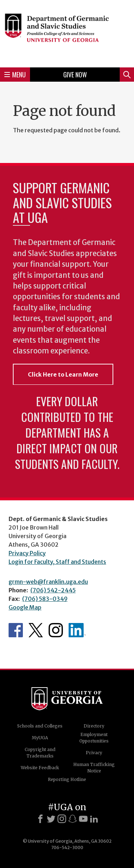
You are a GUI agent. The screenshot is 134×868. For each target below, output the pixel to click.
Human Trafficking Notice (94, 768)
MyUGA (40, 738)
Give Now (75, 75)
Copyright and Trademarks (40, 753)
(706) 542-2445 (53, 590)
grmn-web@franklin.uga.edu (48, 582)
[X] (51, 819)
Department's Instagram (56, 630)
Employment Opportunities (94, 738)
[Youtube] (83, 819)
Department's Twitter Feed (36, 630)
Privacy (94, 753)
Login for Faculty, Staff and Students (57, 562)
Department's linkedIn (77, 630)
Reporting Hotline (67, 779)
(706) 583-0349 (45, 599)
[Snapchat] (73, 819)
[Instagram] (62, 819)
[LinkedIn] (94, 819)
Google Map (25, 607)
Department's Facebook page (16, 630)
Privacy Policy (27, 553)
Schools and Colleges (40, 726)
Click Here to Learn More (63, 374)
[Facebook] (40, 819)
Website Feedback (40, 768)
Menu (15, 75)
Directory (94, 726)
